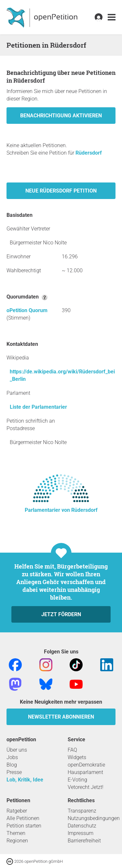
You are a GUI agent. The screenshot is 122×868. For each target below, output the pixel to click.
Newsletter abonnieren (61, 717)
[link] (112, 17)
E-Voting (77, 780)
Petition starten (24, 826)
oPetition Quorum (27, 310)
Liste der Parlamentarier (38, 407)
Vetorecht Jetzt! (86, 787)
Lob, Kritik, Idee (25, 780)
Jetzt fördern (61, 614)
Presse (14, 772)
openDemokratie (86, 765)
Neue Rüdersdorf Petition (61, 191)
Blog (12, 765)
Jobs (12, 757)
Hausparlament (85, 772)
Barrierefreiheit (84, 841)
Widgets (77, 757)
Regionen (17, 841)
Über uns (17, 750)
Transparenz (82, 811)
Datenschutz (82, 826)
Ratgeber (17, 811)
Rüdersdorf (89, 153)
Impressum (81, 833)
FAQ (72, 750)
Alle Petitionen (23, 818)
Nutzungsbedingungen (94, 818)
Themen (16, 833)
